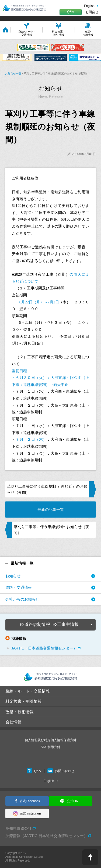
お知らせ (13, 576)
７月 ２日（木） (31, 440)
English (89, 6)
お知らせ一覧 (13, 73)
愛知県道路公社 (19, 828)
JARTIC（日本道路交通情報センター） (44, 648)
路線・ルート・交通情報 (28, 691)
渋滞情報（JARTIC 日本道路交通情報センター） (46, 836)
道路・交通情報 (19, 587)
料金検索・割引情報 (24, 701)
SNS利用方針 (50, 747)
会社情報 (13, 722)
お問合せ (92, 12)
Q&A (70, 12)
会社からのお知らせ (22, 599)
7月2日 (53, 302)
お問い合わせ (61, 771)
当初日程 (19, 371)
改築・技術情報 (20, 712)
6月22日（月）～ (32, 302)
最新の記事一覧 (51, 510)
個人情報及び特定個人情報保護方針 (51, 740)
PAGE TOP (90, 857)
